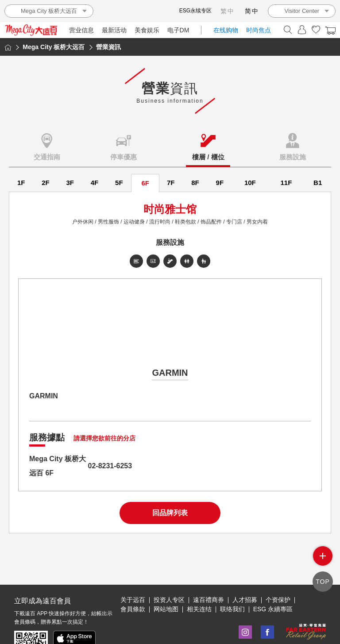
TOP (323, 582)
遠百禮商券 (209, 600)
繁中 (228, 11)
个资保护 (278, 600)
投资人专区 (169, 600)
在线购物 (226, 30)
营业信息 (81, 30)
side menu (323, 556)
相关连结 (199, 609)
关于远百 (133, 600)
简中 (252, 11)
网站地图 (166, 609)
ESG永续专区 (195, 11)
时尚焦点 (259, 30)
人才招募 (245, 600)
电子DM (178, 30)
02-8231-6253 (110, 466)
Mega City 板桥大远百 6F (58, 466)
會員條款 (133, 609)
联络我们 (232, 609)
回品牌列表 (170, 513)
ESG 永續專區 (273, 609)
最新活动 (114, 30)
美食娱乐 (147, 30)
